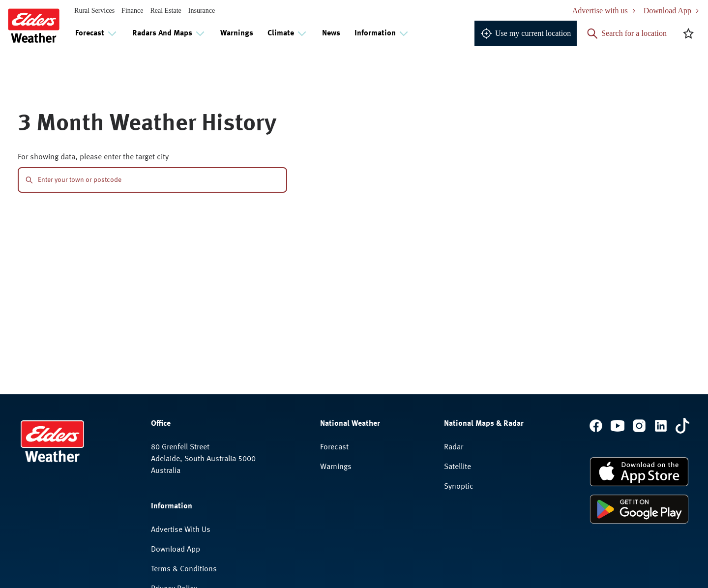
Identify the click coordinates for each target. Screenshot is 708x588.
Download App (176, 550)
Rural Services (94, 11)
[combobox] (159, 180)
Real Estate (165, 11)
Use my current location (526, 33)
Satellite (457, 467)
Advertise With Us (181, 530)
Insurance (202, 11)
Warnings (237, 33)
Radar (454, 447)
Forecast (334, 447)
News (331, 33)
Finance (132, 11)
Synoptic (459, 487)
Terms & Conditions (184, 569)
